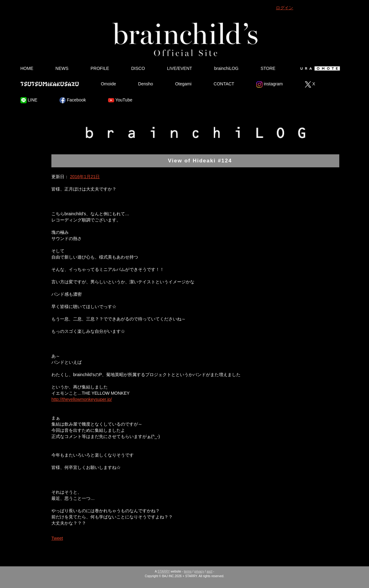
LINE (29, 100)
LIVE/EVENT (179, 68)
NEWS (62, 68)
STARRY (164, 571)
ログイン (284, 8)
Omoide (109, 84)
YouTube (120, 100)
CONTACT (224, 84)
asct (209, 571)
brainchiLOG (226, 68)
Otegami (183, 84)
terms (188, 571)
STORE (268, 68)
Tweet (57, 538)
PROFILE (100, 68)
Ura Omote (319, 68)
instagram (269, 84)
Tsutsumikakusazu (50, 84)
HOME (27, 68)
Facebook (73, 100)
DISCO (138, 68)
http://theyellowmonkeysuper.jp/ (82, 399)
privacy (199, 571)
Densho (145, 84)
